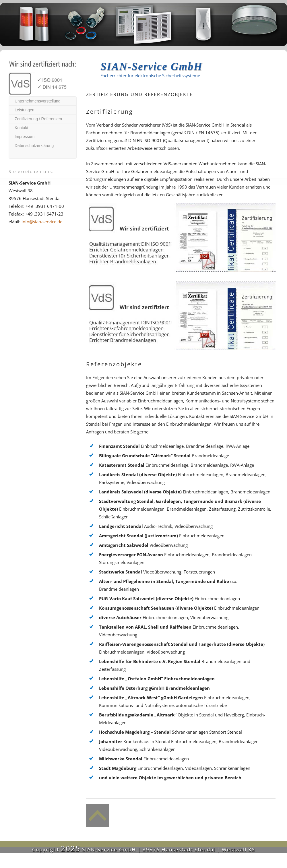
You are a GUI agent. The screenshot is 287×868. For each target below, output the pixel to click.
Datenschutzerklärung (34, 146)
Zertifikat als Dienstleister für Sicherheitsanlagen (191, 311)
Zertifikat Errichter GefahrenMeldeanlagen (239, 232)
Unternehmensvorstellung (38, 101)
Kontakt (21, 128)
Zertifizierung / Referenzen (38, 119)
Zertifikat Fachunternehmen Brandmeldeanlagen (239, 311)
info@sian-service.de (42, 222)
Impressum (25, 137)
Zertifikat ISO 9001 (191, 232)
